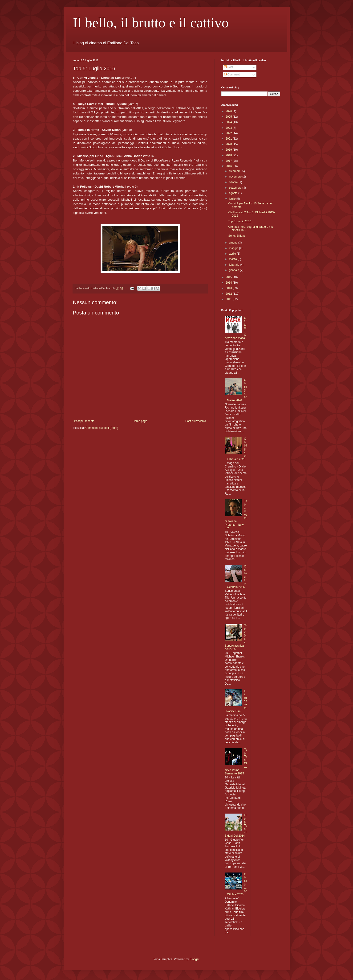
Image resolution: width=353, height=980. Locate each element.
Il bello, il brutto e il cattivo (151, 23)
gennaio (234, 270)
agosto (233, 193)
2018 (229, 155)
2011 (229, 299)
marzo (233, 259)
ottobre (234, 182)
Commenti (232, 74)
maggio (234, 248)
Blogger (194, 959)
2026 (229, 111)
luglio (233, 199)
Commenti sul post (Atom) (102, 428)
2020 (229, 144)
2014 (229, 283)
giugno (233, 243)
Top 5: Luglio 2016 (240, 221)
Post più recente (84, 421)
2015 (229, 277)
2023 (229, 128)
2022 (229, 133)
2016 (229, 166)
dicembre (235, 171)
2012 (229, 294)
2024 (229, 122)
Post (229, 67)
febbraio (234, 265)
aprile (233, 254)
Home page (140, 421)
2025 (229, 117)
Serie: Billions (237, 236)
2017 (229, 161)
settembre (236, 188)
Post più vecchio (196, 421)
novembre (236, 177)
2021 (229, 139)
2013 (229, 288)
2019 (229, 150)
